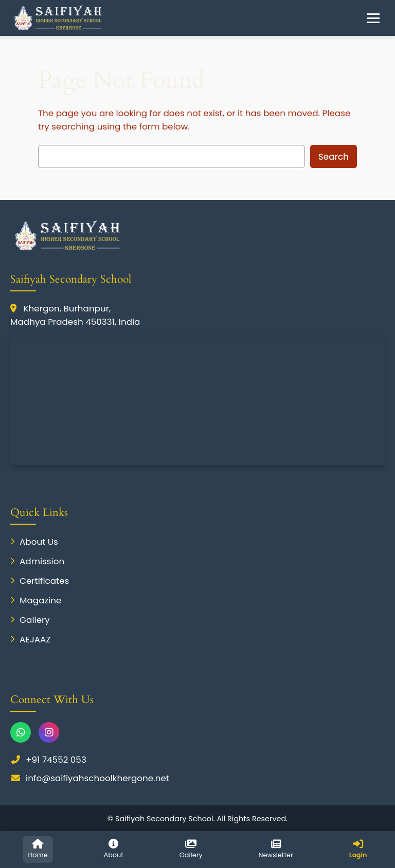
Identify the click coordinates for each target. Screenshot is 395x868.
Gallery (30, 620)
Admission (37, 561)
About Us (34, 542)
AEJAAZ (31, 639)
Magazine (36, 600)
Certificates (40, 581)
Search (334, 157)
